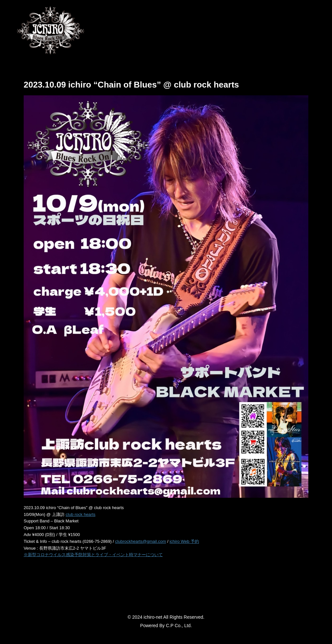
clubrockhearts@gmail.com (141, 541)
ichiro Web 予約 (184, 541)
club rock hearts (81, 514)
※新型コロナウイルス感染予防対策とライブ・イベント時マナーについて (93, 555)
